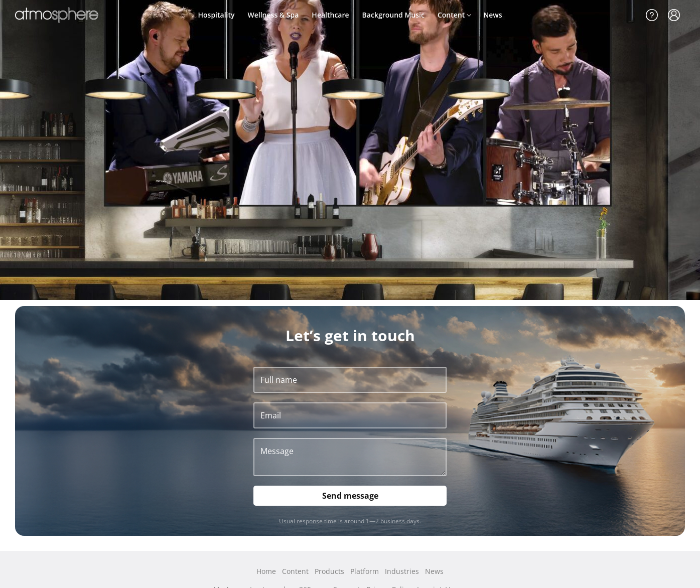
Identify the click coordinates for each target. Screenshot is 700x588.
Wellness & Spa (273, 15)
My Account (674, 15)
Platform (365, 571)
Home (266, 571)
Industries (402, 571)
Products (329, 571)
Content (451, 15)
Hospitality (217, 15)
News (493, 15)
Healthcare (330, 15)
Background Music (393, 15)
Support (652, 15)
